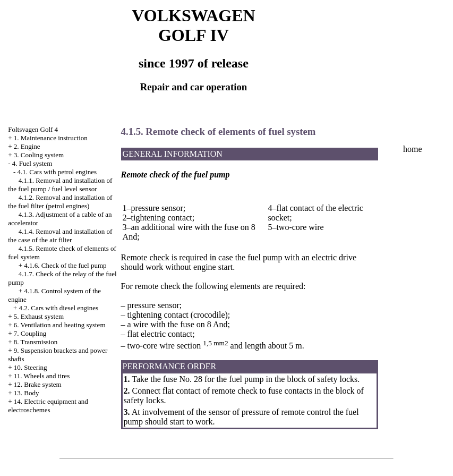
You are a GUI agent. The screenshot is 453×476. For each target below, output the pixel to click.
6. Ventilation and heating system (60, 325)
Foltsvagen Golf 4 (33, 129)
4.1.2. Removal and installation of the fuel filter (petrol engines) (60, 202)
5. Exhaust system (39, 316)
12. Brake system (38, 384)
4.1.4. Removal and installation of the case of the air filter (60, 236)
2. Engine (27, 146)
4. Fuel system (32, 163)
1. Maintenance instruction (51, 138)
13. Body (27, 393)
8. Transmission (36, 342)
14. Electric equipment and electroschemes (48, 406)
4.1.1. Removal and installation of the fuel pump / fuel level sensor (60, 185)
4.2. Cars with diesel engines (59, 308)
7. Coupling (30, 333)
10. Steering (31, 367)
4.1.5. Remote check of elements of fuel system (219, 131)
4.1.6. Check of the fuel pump (65, 265)
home (413, 149)
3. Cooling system (39, 155)
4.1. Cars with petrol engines (57, 172)
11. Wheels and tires (42, 376)
